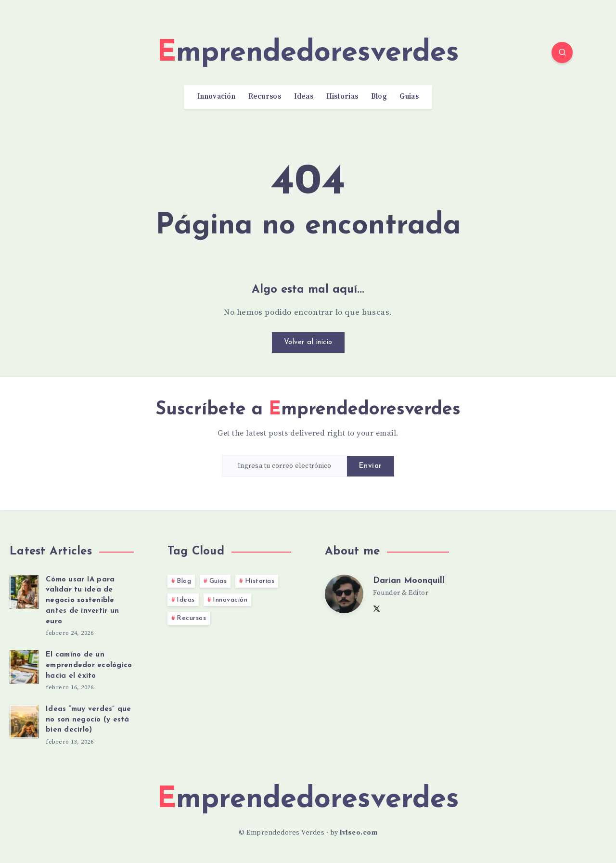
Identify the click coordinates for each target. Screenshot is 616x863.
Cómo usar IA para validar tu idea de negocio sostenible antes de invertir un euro (82, 601)
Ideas (304, 97)
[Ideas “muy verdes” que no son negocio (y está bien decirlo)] (24, 720)
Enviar (371, 466)
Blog (379, 97)
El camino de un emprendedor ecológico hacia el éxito (89, 665)
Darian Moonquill (409, 581)
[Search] (562, 52)
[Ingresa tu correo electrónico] (284, 466)
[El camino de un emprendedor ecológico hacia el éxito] (24, 666)
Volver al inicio (308, 342)
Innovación (216, 97)
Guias (409, 97)
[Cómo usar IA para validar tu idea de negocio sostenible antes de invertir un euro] (24, 591)
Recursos (265, 97)
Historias (342, 97)
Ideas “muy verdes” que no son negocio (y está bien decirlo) (89, 720)
